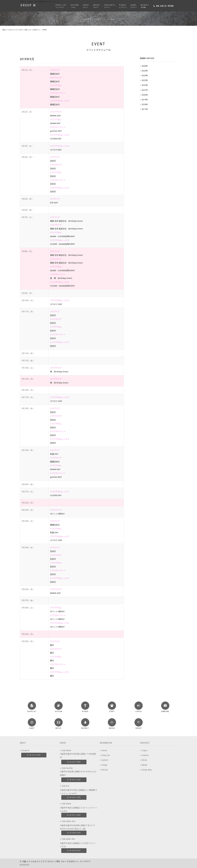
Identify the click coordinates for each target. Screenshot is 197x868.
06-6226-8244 (74, 851)
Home (104, 750)
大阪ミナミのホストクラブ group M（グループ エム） (40, 2)
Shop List (106, 755)
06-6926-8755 (74, 833)
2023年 (145, 80)
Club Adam (66, 750)
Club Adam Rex (68, 839)
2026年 (145, 66)
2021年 (145, 90)
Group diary (147, 770)
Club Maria (66, 804)
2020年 (145, 95)
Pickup (104, 765)
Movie (144, 760)
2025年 (145, 71)
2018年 (145, 104)
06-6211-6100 (74, 780)
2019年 (145, 100)
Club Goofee (67, 768)
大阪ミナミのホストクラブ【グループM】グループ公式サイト (51, 861)
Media (144, 765)
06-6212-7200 (74, 797)
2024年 (145, 75)
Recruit (105, 770)
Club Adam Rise (68, 821)
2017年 (145, 109)
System (105, 760)
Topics (145, 750)
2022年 (145, 85)
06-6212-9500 (165, 6)
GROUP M (28, 5)
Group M (25, 750)
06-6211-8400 (74, 815)
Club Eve (65, 786)
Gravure (145, 755)
